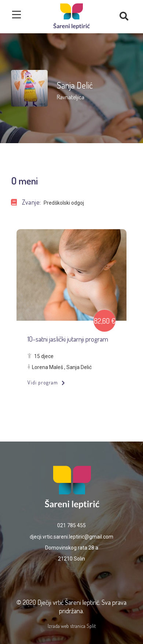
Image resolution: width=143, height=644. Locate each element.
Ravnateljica (71, 97)
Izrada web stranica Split (72, 626)
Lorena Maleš (47, 367)
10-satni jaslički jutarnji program (68, 339)
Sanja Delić (79, 367)
